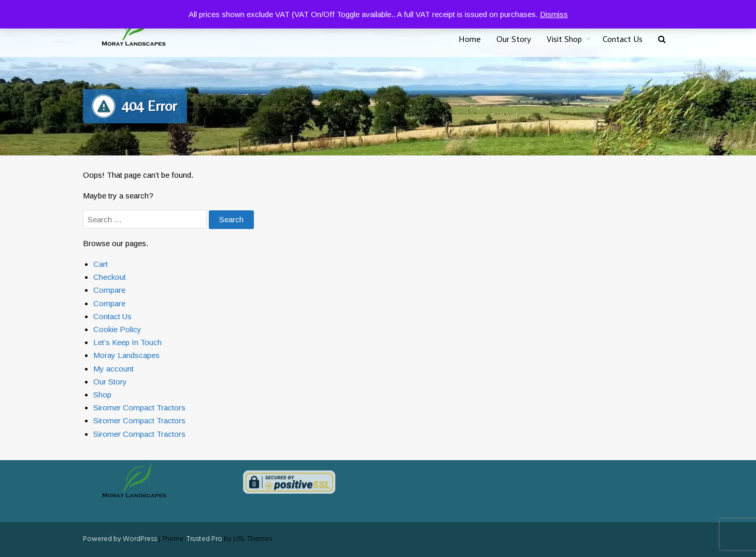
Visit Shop (564, 39)
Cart (101, 264)
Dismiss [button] (554, 14)
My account (113, 369)
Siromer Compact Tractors (139, 408)
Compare (109, 290)
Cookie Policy (117, 329)
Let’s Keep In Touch (127, 342)
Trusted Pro (204, 539)
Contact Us (623, 39)
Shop (102, 395)
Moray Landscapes (126, 355)
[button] (662, 40)
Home (470, 39)
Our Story (514, 39)
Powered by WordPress (120, 539)
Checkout (110, 277)
